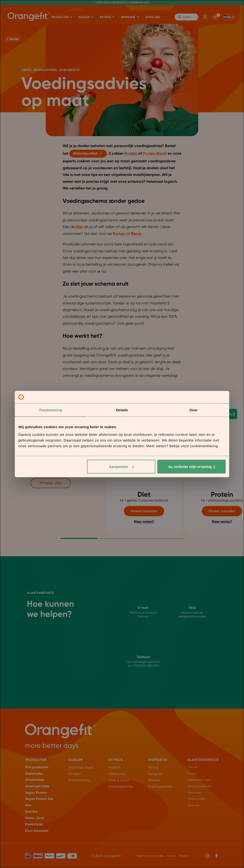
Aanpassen (122, 466)
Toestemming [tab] (51, 410)
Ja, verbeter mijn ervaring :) (191, 466)
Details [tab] (122, 410)
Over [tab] (194, 410)
